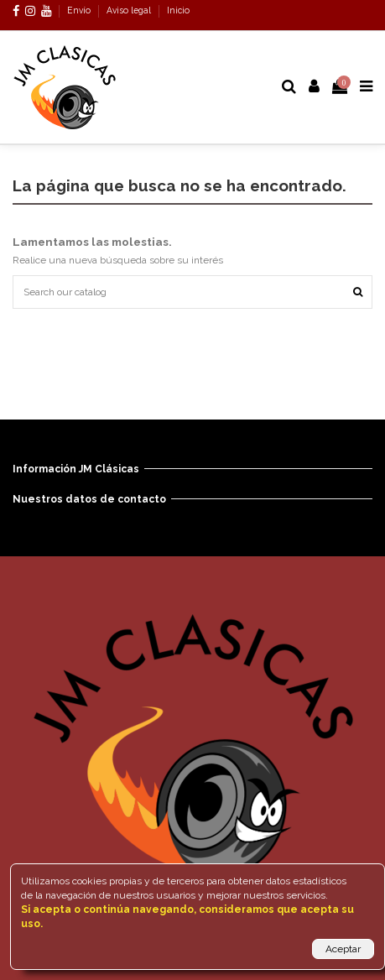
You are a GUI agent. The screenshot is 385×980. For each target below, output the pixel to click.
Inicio (178, 10)
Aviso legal (130, 10)
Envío (80, 10)
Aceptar (343, 949)
